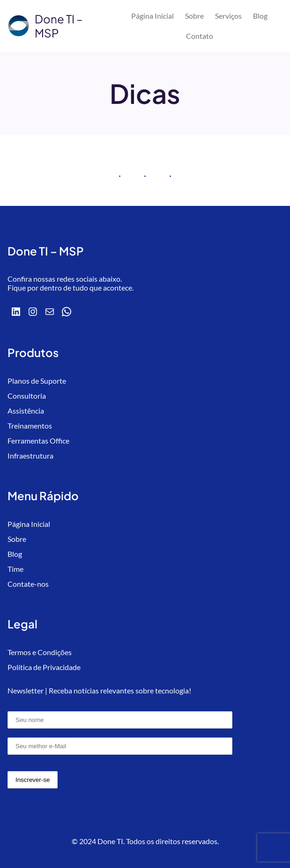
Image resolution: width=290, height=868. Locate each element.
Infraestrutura (30, 456)
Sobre (17, 539)
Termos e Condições (40, 652)
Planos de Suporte (37, 381)
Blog (15, 554)
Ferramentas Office (38, 441)
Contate (21, 584)
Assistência (26, 411)
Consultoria (27, 396)
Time (15, 569)
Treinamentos (30, 426)
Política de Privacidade (44, 667)
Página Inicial (29, 524)
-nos (41, 584)
